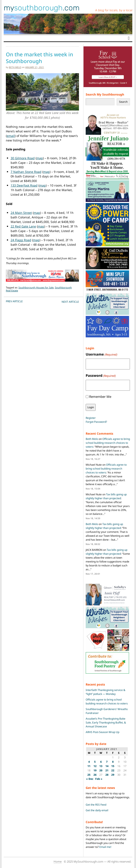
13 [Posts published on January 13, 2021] (101, 766)
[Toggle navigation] (129, 38)
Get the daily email (97, 810)
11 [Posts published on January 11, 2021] (89, 766)
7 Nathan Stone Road (26, 172)
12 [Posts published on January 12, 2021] (95, 766)
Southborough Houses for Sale (36, 287)
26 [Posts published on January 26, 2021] (95, 775)
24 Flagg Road (21, 240)
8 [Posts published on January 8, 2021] (113, 762)
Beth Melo (15, 67)
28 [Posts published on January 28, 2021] (107, 775)
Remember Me (100, 397)
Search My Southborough (105, 94)
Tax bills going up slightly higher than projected (106, 496)
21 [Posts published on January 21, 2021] (107, 770)
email (11, 136)
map (40, 158)
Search (123, 102)
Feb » (99, 779)
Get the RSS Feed (96, 805)
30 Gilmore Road (23, 158)
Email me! (105, 847)
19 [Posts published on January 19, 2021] (95, 770)
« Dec (90, 779)
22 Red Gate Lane (23, 226)
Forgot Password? (96, 422)
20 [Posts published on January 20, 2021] (101, 770)
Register (91, 418)
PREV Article (14, 301)
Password (101, 376)
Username (102, 354)
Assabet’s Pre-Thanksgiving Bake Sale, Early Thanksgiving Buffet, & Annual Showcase (106, 723)
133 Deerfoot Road (24, 185)
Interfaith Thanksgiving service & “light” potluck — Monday (106, 692)
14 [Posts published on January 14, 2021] (107, 766)
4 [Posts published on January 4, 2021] (89, 762)
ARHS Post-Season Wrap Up (102, 732)
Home (58, 861)
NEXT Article (70, 302)
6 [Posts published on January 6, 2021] (101, 762)
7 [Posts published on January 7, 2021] (107, 762)
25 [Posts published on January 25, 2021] (89, 775)
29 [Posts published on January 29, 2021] (113, 775)
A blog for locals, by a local (114, 10)
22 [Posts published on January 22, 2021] (113, 770)
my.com (42, 8)
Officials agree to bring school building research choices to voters (108, 443)
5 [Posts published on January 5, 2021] (95, 762)
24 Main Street (21, 213)
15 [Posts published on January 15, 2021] (113, 766)
